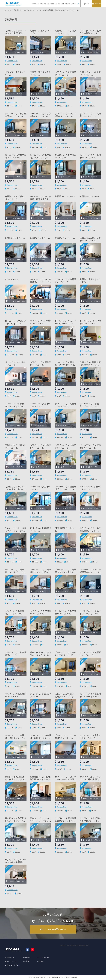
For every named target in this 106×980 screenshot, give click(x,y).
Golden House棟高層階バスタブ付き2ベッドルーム (90, 364)
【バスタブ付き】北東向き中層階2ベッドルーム (90, 32)
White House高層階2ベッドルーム (41, 695)
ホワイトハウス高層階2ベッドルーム (41, 364)
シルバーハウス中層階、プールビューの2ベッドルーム (90, 405)
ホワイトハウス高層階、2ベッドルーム (15, 612)
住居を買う (43, 4)
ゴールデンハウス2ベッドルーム (15, 364)
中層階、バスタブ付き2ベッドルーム (65, 156)
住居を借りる (35, 4)
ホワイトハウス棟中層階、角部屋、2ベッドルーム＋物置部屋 (41, 737)
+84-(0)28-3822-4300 (55, 921)
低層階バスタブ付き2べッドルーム (15, 447)
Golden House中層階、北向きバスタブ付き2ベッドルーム (65, 695)
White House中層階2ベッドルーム (90, 488)
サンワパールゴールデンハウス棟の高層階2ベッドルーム (90, 778)
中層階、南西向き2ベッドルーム (40, 74)
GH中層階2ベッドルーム (65, 530)
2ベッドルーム (12, 279)
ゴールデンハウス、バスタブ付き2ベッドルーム (16, 322)
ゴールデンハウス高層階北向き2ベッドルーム (41, 571)
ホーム (7, 10)
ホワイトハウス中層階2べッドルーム (41, 447)
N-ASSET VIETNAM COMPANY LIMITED (74, 945)
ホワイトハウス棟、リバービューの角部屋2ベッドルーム (65, 778)
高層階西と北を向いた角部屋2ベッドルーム (41, 778)
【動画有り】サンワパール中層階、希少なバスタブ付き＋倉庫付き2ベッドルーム (16, 488)
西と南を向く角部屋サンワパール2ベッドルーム (16, 820)
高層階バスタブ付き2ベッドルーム (15, 198)
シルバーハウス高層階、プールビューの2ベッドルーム (15, 571)
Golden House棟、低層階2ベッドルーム (90, 239)
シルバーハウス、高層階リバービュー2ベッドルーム (16, 530)
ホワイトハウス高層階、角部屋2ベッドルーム (15, 737)
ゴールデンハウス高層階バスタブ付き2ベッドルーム (65, 571)
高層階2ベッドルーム (15, 238)
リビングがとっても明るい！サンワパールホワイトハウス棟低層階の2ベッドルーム (90, 612)
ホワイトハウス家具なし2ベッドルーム (90, 737)
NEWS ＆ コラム (11, 961)
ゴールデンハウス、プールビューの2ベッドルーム (65, 322)
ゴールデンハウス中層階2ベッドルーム (16, 156)
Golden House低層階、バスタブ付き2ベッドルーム (15, 405)
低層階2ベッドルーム (90, 197)
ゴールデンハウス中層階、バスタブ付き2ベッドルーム (41, 156)
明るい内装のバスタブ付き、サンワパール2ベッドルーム (41, 654)
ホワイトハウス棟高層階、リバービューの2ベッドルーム (90, 695)
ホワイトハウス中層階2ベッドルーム (41, 322)
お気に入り (76, 4)
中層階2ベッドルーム (65, 197)
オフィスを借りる (52, 4)
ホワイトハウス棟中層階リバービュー (16, 654)
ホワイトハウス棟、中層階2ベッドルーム (65, 115)
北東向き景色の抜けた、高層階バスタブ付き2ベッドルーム (16, 778)
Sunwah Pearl (12, 61)
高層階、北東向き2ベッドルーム (40, 32)
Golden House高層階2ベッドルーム (40, 405)
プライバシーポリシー (12, 965)
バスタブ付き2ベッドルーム (15, 74)
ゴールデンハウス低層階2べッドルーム (90, 447)
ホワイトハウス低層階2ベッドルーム (65, 74)
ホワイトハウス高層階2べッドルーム (65, 281)
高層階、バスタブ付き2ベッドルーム (65, 32)
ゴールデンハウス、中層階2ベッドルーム (65, 737)
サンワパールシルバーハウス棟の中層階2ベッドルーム (16, 861)
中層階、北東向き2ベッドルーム (90, 281)
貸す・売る (61, 4)
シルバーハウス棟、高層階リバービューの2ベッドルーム (41, 281)
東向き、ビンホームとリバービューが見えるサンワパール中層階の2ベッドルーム (41, 820)
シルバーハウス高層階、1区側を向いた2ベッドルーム (65, 364)
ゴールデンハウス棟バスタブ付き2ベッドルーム (65, 654)
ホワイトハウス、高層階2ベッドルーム (90, 115)
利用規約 (40, 961)
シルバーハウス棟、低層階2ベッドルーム (16, 115)
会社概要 (68, 4)
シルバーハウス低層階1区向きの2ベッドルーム (65, 488)
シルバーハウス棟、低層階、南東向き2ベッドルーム (41, 198)
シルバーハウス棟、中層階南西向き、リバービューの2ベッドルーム (90, 571)
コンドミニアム (29, 10)
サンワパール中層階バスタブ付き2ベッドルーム (90, 820)
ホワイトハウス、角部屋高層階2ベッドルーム (90, 530)
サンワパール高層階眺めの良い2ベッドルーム (65, 820)
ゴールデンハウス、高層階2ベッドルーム (41, 115)
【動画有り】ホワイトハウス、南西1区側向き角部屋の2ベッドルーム (16, 32)
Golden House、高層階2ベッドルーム (90, 74)
